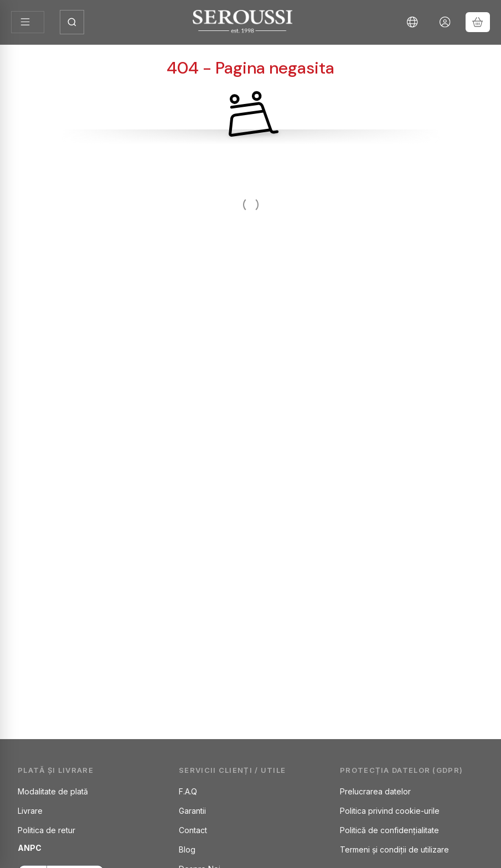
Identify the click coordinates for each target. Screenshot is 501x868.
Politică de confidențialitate (389, 830)
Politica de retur (47, 830)
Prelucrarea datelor (375, 791)
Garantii (192, 811)
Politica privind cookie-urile (390, 811)
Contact (193, 830)
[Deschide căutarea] (72, 22)
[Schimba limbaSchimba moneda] (412, 22)
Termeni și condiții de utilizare (394, 849)
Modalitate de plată (53, 791)
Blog (187, 849)
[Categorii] (28, 22)
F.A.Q (188, 791)
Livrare (30, 811)
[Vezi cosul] (478, 22)
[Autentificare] (445, 22)
